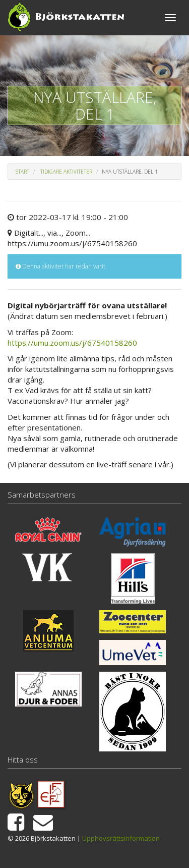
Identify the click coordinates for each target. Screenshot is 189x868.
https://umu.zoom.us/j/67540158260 (72, 343)
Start (22, 172)
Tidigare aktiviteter (66, 172)
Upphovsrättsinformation (121, 838)
